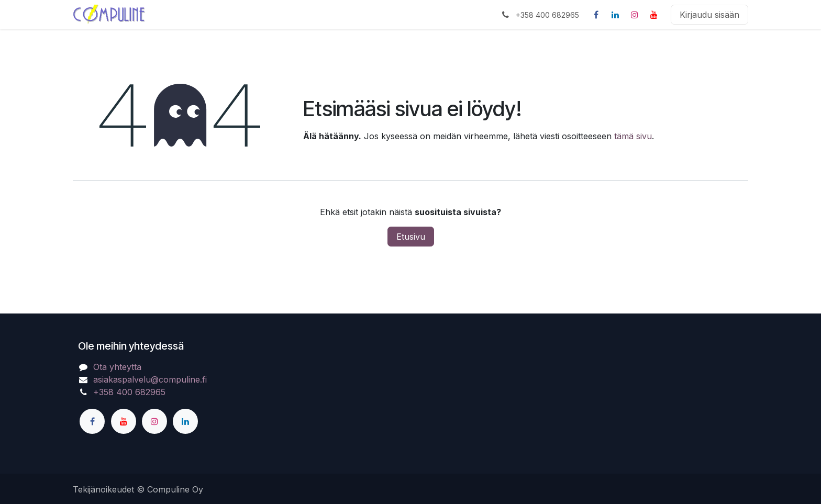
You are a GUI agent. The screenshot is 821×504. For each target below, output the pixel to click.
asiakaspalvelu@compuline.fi (150, 379)
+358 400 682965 (129, 392)
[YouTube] (654, 15)
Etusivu (411, 237)
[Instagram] (635, 15)
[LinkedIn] (615, 15)
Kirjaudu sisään (709, 15)
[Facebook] (596, 15)
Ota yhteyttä (117, 367)
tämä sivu (633, 136)
